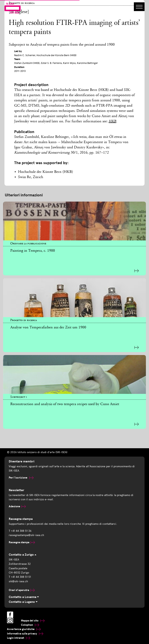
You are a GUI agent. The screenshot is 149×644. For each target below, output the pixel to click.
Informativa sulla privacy (25, 634)
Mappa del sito (33, 621)
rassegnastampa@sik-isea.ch (26, 535)
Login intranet (19, 638)
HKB (112, 122)
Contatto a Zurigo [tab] (23, 555)
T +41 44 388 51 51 (20, 577)
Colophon (30, 625)
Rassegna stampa (22, 542)
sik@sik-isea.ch (18, 581)
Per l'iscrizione (21, 478)
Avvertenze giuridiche (24, 629)
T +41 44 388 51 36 (20, 531)
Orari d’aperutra (22, 590)
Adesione (17, 506)
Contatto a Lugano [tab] (23, 602)
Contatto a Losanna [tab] (24, 597)
